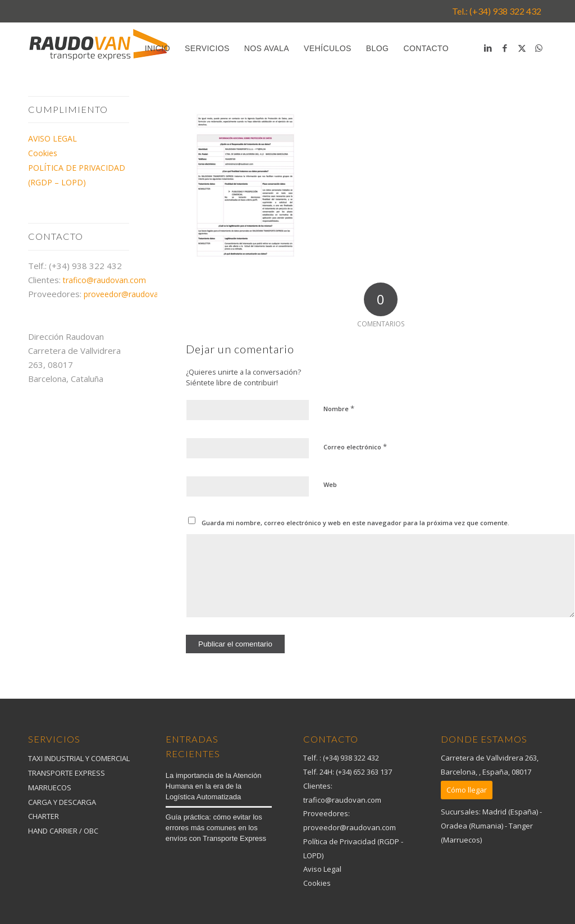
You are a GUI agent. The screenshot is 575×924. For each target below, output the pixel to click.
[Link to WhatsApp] (539, 48)
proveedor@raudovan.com (132, 294)
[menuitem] (158, 48)
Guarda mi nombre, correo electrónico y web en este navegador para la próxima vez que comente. (355, 523)
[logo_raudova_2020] (98, 51)
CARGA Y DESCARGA (62, 802)
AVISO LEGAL (53, 138)
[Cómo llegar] (467, 790)
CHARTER (44, 816)
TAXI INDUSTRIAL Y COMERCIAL (79, 758)
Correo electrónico (355, 447)
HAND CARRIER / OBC (63, 831)
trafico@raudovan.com (104, 280)
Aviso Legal (322, 869)
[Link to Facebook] (505, 48)
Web (330, 484)
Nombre (339, 408)
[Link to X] (522, 48)
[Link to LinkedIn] (488, 48)
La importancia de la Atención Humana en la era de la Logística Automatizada (214, 786)
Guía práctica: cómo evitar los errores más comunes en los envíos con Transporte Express (216, 828)
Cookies (43, 153)
